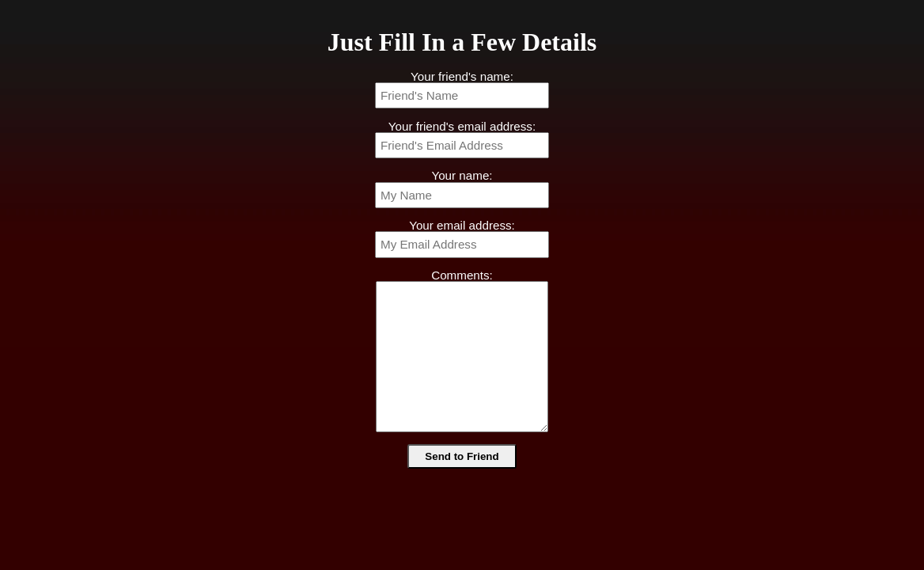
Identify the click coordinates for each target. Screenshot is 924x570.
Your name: (462, 175)
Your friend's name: (462, 76)
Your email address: (462, 225)
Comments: (462, 275)
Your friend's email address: (462, 126)
